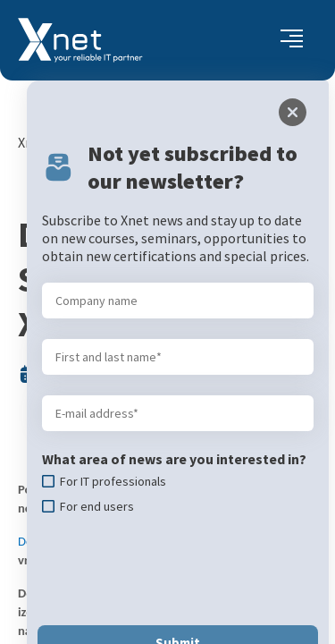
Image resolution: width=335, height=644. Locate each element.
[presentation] (169, 515)
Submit (168, 588)
